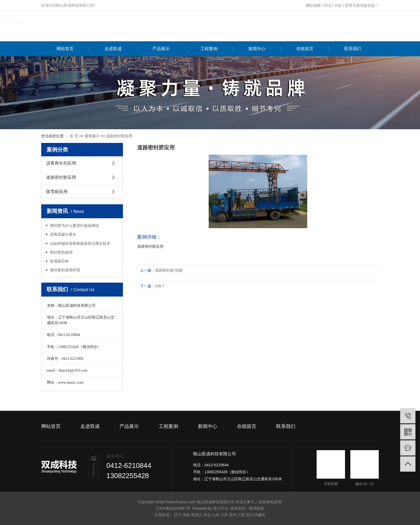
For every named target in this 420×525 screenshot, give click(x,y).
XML (338, 5)
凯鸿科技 (257, 508)
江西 (241, 515)
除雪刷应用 (57, 192)
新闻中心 (257, 49)
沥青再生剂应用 (61, 163)
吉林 (186, 515)
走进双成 (113, 49)
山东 (216, 515)
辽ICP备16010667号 (173, 508)
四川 (250, 515)
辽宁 (178, 515)
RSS (327, 5)
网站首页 (65, 49)
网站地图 (313, 5)
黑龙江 (197, 515)
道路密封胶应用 (119, 136)
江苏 (224, 515)
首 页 (74, 136)
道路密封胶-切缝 (169, 270)
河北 (207, 515)
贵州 (233, 515)
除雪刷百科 (59, 261)
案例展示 (92, 136)
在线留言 (305, 49)
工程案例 (209, 49)
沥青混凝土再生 (63, 234)
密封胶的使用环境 (65, 270)
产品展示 (161, 49)
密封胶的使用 (61, 252)
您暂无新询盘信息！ (362, 5)
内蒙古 (260, 515)
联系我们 (353, 49)
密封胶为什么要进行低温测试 (74, 225)
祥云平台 (221, 508)
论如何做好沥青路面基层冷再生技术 (80, 243)
